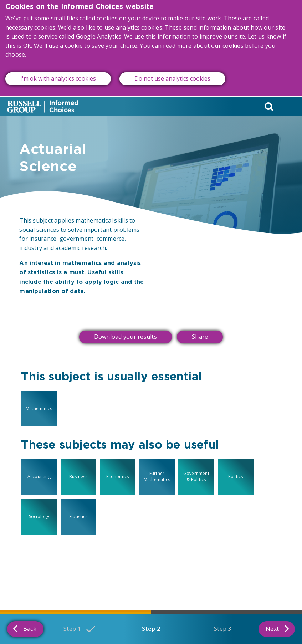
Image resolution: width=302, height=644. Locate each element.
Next (277, 628)
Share (200, 337)
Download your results (126, 337)
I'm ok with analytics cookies (58, 72)
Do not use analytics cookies (172, 72)
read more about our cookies (203, 39)
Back (25, 628)
